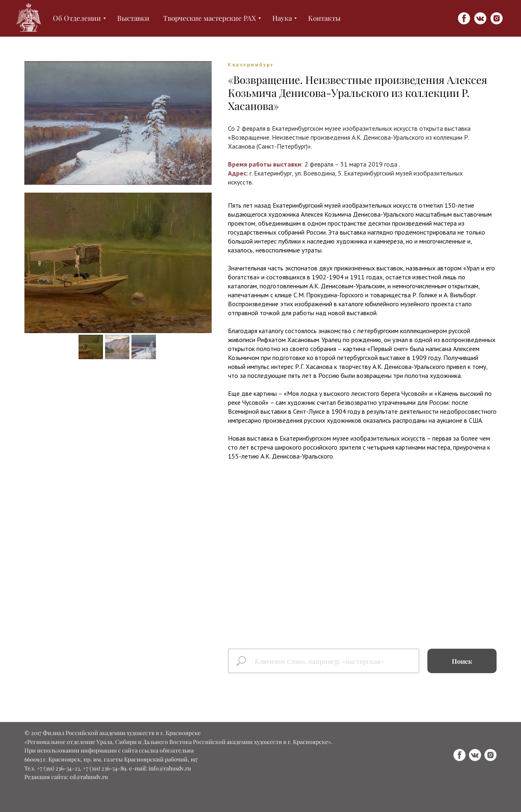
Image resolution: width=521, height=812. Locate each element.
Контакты (324, 18)
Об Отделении (77, 18)
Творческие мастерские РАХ (210, 18)
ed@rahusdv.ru (89, 777)
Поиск (462, 661)
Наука (282, 18)
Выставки (133, 18)
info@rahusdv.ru (170, 768)
